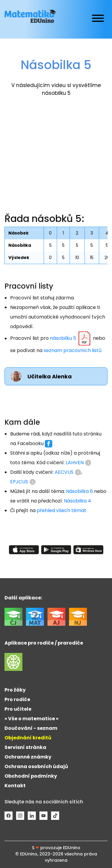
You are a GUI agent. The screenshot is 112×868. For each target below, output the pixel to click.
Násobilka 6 (79, 491)
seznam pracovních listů (73, 350)
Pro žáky (15, 690)
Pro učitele (18, 709)
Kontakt (15, 786)
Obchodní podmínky (31, 776)
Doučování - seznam (31, 728)
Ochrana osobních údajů (36, 766)
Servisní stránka (25, 747)
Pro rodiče (17, 699)
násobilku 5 (71, 339)
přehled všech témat (62, 510)
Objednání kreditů (28, 738)
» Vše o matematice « (32, 719)
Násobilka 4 (78, 501)
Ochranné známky (28, 757)
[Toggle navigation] (98, 19)
